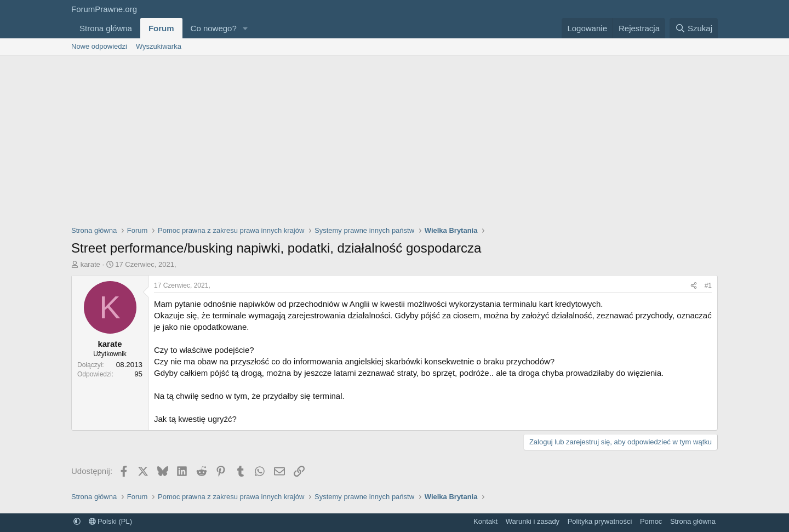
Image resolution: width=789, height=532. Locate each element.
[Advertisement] (395, 138)
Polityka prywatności (600, 521)
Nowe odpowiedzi (99, 46)
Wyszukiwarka (159, 46)
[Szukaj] (694, 28)
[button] (245, 28)
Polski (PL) (110, 521)
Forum (161, 28)
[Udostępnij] (694, 286)
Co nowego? (214, 28)
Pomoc (651, 521)
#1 (708, 285)
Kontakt (485, 521)
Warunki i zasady (533, 521)
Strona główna (106, 28)
